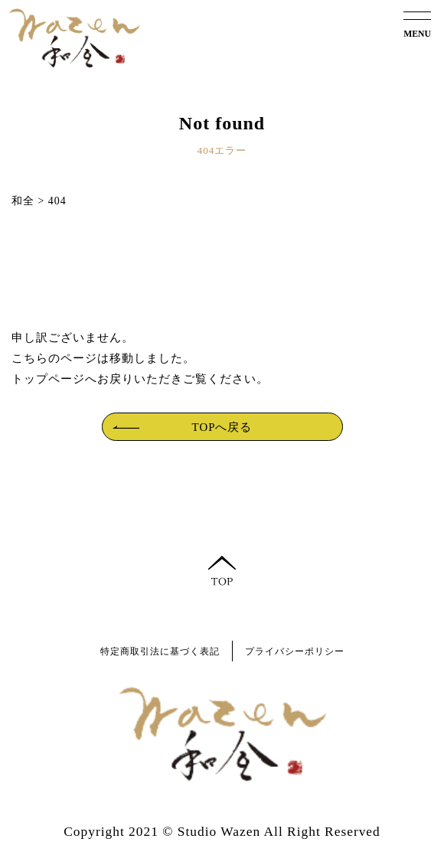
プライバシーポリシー (295, 652)
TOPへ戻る (222, 427)
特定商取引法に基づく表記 (160, 652)
